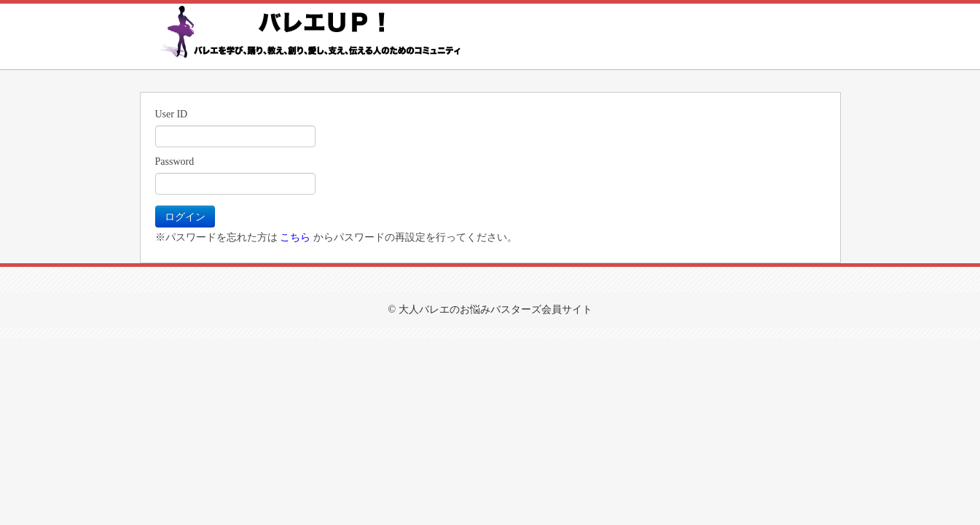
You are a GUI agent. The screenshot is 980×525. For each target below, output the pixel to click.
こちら (295, 237)
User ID (172, 114)
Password (175, 162)
